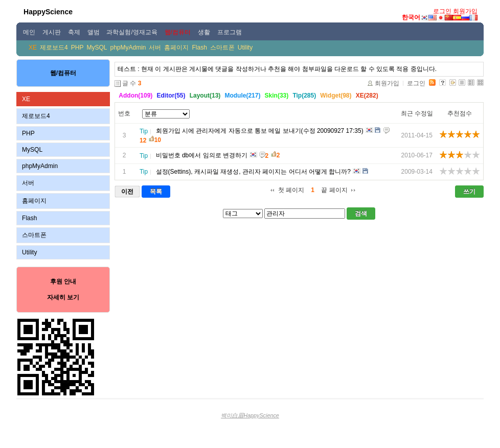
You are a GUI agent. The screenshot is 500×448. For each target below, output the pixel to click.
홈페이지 (176, 48)
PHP (77, 48)
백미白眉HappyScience (250, 415)
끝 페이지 (334, 190)
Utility (245, 48)
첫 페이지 (291, 190)
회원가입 (465, 11)
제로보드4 (54, 48)
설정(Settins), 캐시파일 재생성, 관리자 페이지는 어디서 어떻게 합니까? (253, 172)
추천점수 (460, 113)
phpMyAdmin (128, 48)
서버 (155, 48)
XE (33, 48)
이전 (127, 192)
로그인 (442, 11)
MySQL (97, 48)
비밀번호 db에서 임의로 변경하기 (202, 155)
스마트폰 (222, 48)
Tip (144, 131)
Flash (199, 48)
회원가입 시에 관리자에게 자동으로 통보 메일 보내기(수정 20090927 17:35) (260, 131)
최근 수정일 (417, 113)
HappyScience (48, 12)
